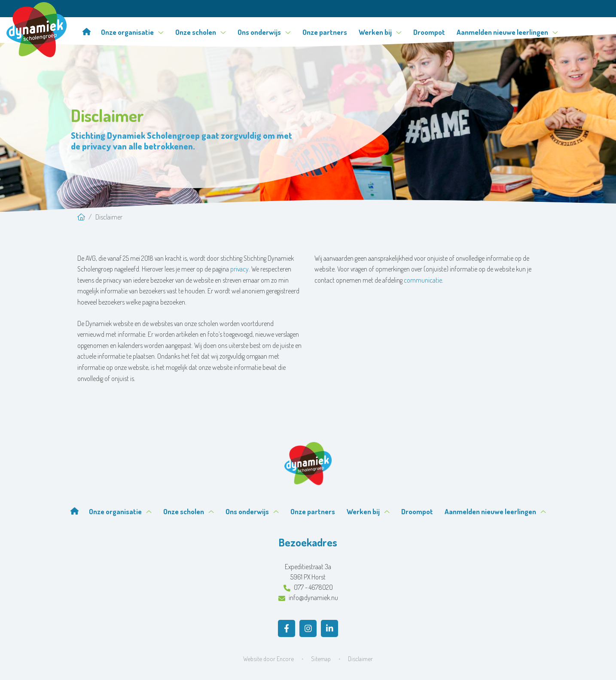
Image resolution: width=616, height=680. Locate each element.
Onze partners (325, 32)
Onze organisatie (132, 32)
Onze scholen (201, 32)
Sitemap (321, 659)
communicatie (423, 280)
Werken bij (380, 32)
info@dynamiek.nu (308, 598)
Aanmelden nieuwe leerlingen (507, 32)
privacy (239, 269)
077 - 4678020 (308, 587)
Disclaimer (360, 659)
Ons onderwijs (264, 32)
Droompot (429, 32)
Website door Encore (268, 659)
